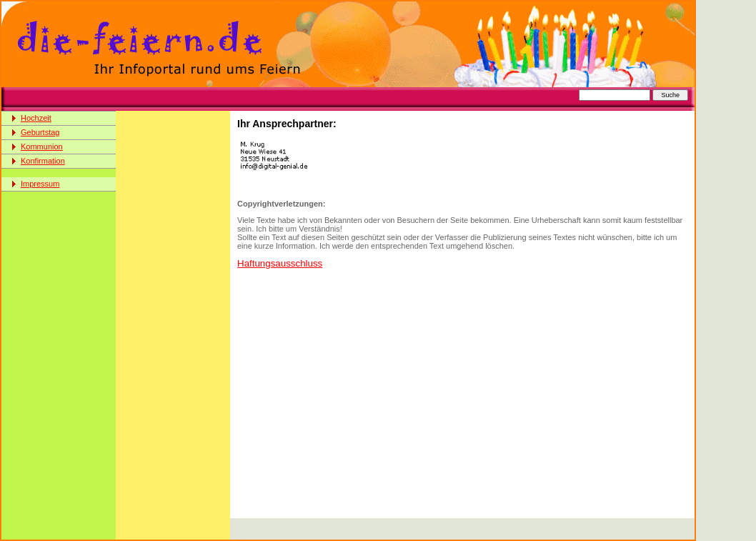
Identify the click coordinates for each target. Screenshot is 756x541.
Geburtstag (40, 132)
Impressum (40, 184)
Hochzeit (36, 118)
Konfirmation (43, 161)
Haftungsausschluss (280, 263)
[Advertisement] (397, 99)
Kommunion (42, 147)
